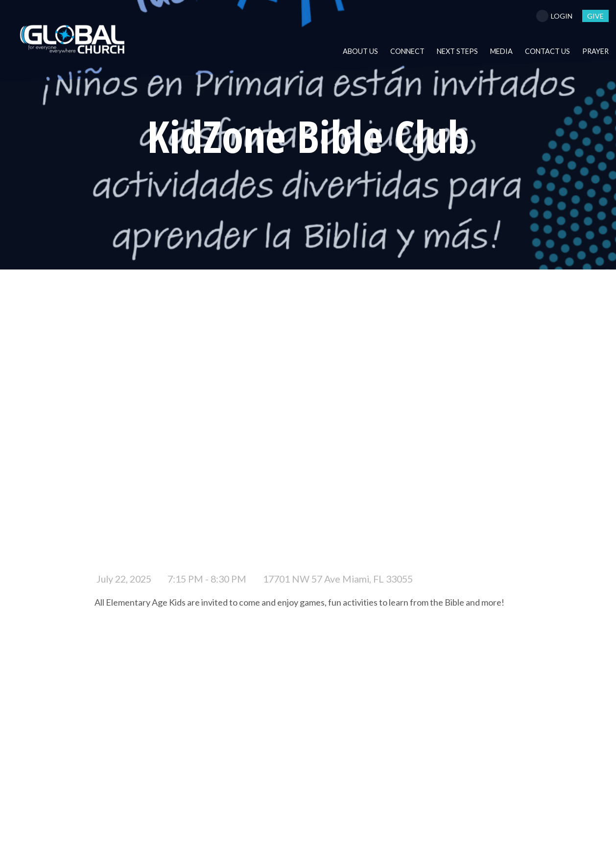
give (595, 16)
